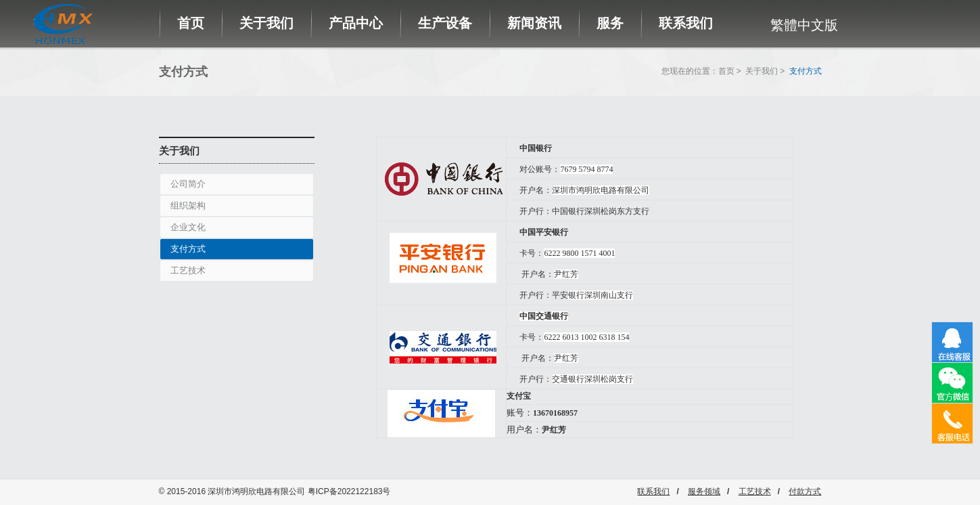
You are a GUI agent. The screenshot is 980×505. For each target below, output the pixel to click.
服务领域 (704, 491)
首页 (191, 23)
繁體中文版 (804, 25)
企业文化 (188, 227)
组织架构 (188, 205)
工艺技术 (188, 270)
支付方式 (188, 249)
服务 (610, 23)
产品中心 (356, 23)
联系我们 (686, 23)
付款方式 (805, 491)
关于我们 (266, 23)
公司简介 (188, 184)
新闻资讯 (534, 23)
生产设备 (445, 23)
